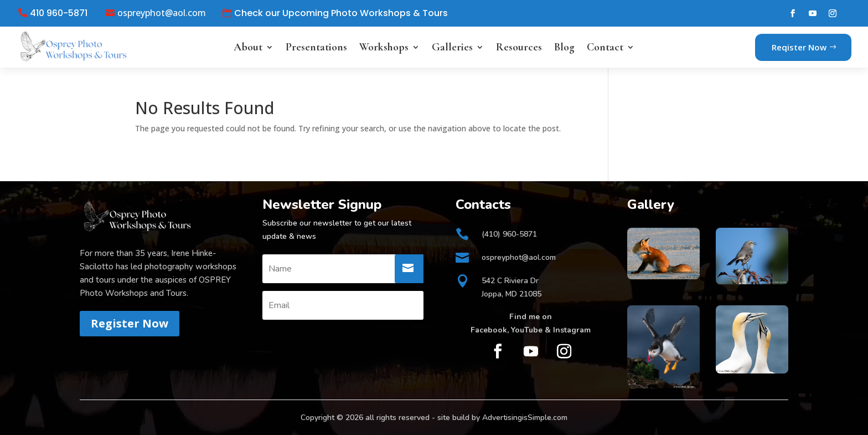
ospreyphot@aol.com (162, 13)
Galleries (452, 47)
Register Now (130, 323)
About (248, 47)
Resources (519, 47)
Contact (605, 47)
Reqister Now (799, 47)
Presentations (316, 47)
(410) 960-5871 (509, 234)
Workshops (384, 47)
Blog (564, 47)
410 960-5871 (59, 13)
